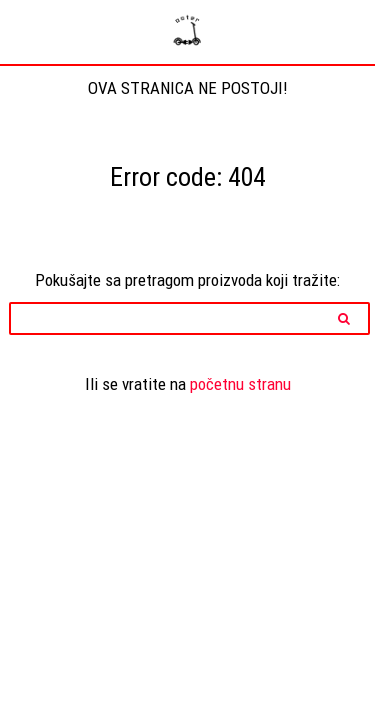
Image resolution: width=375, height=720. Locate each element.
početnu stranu (240, 384)
